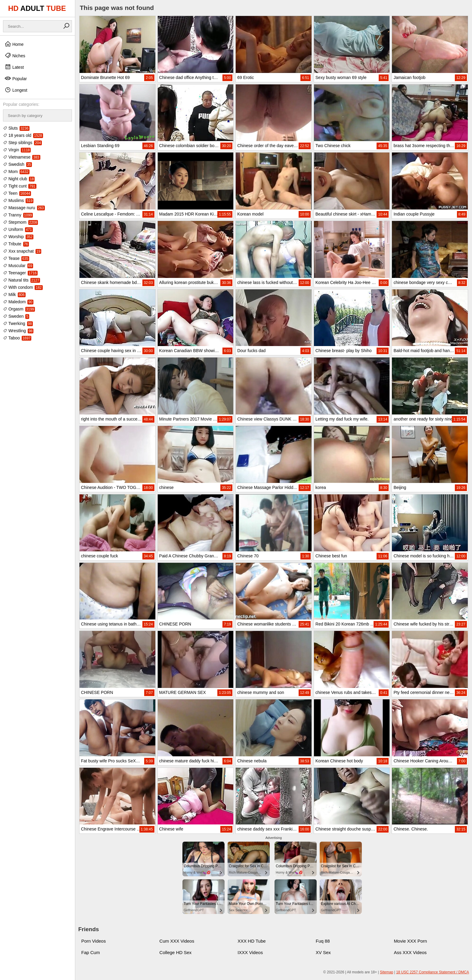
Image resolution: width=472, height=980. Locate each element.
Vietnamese (22, 157)
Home (14, 44)
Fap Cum (91, 952)
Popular (16, 78)
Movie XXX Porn (410, 941)
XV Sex (323, 952)
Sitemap (387, 972)
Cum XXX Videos (177, 941)
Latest (14, 67)
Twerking (18, 323)
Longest (16, 90)
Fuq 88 (323, 941)
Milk (14, 295)
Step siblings (22, 143)
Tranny (18, 215)
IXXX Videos (250, 952)
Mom (16, 172)
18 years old (23, 135)
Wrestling (18, 331)
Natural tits (22, 280)
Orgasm (19, 309)
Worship (18, 237)
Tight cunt (20, 186)
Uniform (18, 229)
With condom (23, 287)
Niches (15, 55)
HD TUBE (37, 8)
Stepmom (20, 222)
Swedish (17, 164)
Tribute (16, 244)
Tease (16, 258)
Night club (19, 179)
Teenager (20, 273)
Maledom (18, 302)
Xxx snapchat (22, 251)
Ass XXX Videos (410, 952)
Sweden (16, 316)
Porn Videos (93, 941)
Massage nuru (24, 208)
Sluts (16, 128)
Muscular (18, 266)
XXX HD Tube (252, 941)
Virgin (17, 150)
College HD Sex (176, 952)
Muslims (18, 200)
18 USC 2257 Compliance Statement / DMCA (433, 972)
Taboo (17, 338)
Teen (17, 193)
